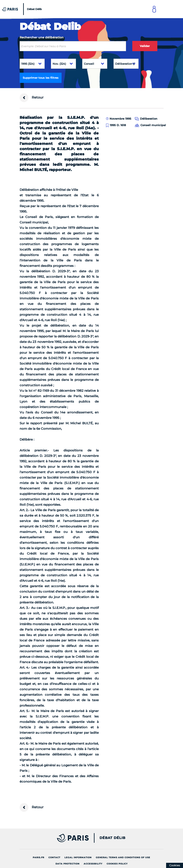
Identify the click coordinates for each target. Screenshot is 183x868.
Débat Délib (112, 838)
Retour (32, 98)
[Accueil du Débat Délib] (22, 9)
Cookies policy (117, 864)
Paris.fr (38, 857)
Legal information (78, 857)
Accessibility (93, 864)
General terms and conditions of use (123, 857)
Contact (54, 857)
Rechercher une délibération (42, 37)
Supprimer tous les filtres (41, 78)
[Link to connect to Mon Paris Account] (154, 9)
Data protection (68, 864)
